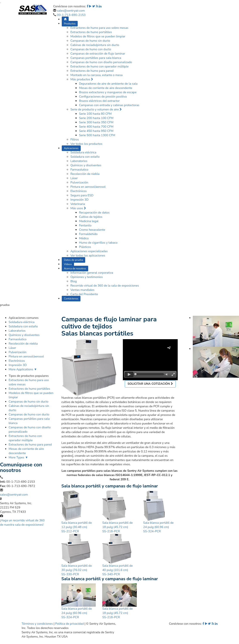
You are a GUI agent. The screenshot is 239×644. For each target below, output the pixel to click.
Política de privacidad (69, 624)
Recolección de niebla (85, 174)
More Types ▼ (18, 457)
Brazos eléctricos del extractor (99, 101)
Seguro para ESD (82, 195)
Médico (84, 238)
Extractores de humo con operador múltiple (99, 66)
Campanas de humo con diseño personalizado (101, 62)
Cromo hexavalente (92, 230)
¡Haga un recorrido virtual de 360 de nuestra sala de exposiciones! (22, 523)
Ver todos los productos (86, 144)
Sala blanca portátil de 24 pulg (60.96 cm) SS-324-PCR (158, 527)
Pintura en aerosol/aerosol (88, 187)
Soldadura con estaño (85, 157)
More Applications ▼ (23, 369)
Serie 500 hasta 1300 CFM (97, 135)
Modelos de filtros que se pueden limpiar (98, 36)
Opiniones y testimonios (86, 277)
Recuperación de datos (94, 213)
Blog (74, 281)
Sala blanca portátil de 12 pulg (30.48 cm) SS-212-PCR (76, 527)
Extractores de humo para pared (92, 71)
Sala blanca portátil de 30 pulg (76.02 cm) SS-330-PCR (76, 570)
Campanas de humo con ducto (91, 49)
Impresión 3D (79, 200)
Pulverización (79, 182)
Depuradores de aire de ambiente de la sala (108, 84)
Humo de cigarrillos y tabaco (98, 243)
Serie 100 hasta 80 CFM (95, 114)
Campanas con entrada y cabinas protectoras (109, 105)
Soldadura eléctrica (83, 152)
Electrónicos (79, 191)
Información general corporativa (92, 273)
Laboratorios (79, 161)
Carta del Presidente (84, 294)
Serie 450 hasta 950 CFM (96, 131)
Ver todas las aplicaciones (88, 256)
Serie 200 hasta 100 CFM (96, 118)
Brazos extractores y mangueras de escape (108, 92)
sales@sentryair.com (71, 11)
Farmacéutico (79, 170)
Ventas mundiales (82, 290)
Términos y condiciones (37, 624)
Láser (74, 178)
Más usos (78, 208)
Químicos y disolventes (86, 165)
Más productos (82, 79)
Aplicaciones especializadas (89, 251)
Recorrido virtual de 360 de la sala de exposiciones (105, 286)
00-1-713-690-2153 (71, 15)
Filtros (75, 140)
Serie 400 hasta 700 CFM (96, 127)
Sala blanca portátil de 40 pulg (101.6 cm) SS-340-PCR (117, 570)
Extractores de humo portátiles (91, 32)
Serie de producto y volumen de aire (96, 109)
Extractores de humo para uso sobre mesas (99, 28)
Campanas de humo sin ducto (90, 41)
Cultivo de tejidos (91, 217)
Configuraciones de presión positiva (103, 97)
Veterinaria (78, 204)
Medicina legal (89, 221)
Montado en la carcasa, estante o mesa (96, 75)
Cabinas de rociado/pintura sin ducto (95, 45)
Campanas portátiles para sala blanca (96, 58)
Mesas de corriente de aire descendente (106, 88)
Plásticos (85, 247)
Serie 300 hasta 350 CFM (96, 122)
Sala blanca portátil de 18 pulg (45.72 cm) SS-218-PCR (117, 527)
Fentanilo (85, 225)
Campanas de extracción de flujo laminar (98, 54)
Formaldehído (88, 234)
